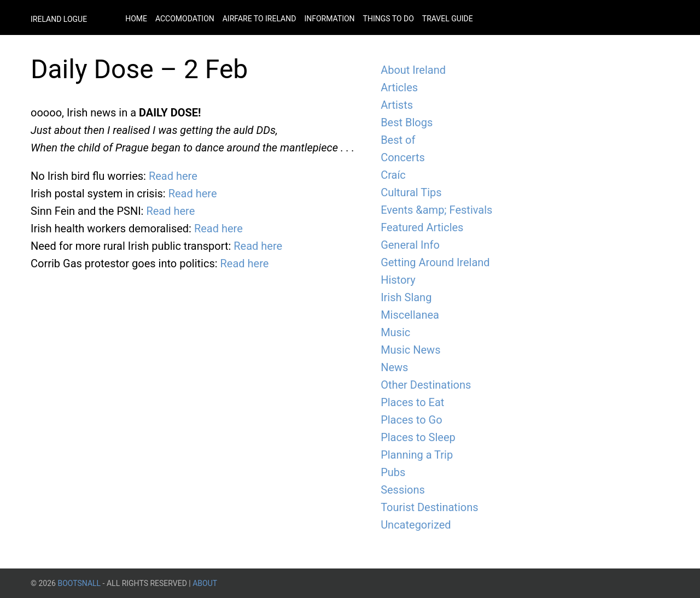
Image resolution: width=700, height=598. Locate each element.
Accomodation (185, 19)
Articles (399, 87)
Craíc (393, 175)
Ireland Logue (59, 19)
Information (329, 19)
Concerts (403, 157)
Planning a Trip (417, 455)
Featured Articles (422, 227)
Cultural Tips (411, 192)
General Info (410, 245)
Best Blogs (407, 122)
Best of (398, 140)
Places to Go (411, 420)
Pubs (393, 472)
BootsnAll (79, 583)
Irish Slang (406, 297)
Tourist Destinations (429, 507)
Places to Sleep (418, 437)
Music (395, 332)
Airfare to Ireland (259, 19)
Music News (410, 350)
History (398, 280)
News (394, 367)
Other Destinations (426, 385)
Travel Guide (448, 19)
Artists (397, 105)
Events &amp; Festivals (436, 210)
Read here (173, 176)
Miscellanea (410, 315)
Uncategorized (416, 525)
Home (136, 19)
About (205, 583)
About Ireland (413, 70)
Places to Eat (412, 402)
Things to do (389, 19)
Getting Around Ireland (435, 262)
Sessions (403, 490)
